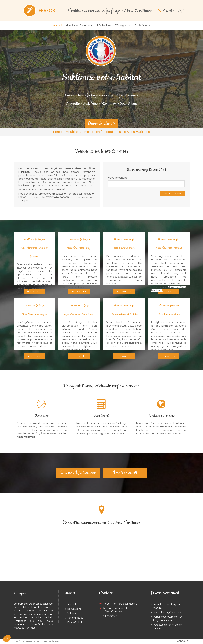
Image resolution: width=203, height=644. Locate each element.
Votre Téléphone (118, 178)
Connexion (183, 641)
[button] (7, 638)
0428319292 (174, 10)
